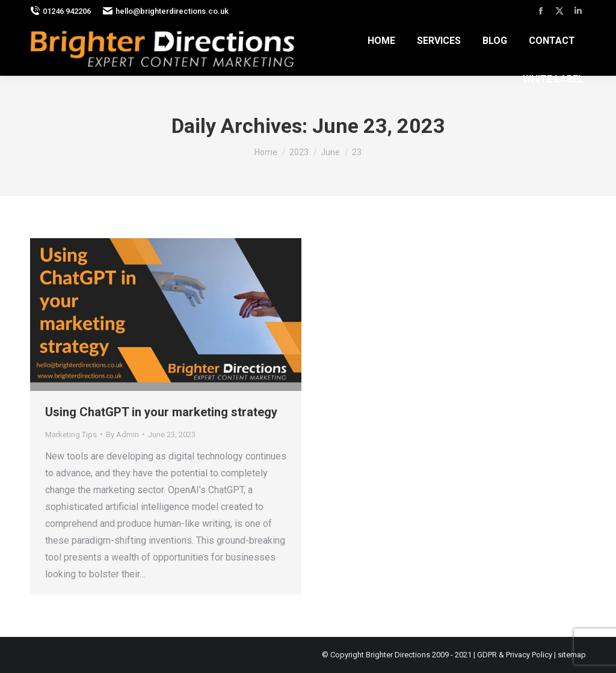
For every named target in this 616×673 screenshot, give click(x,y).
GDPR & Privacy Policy (515, 655)
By (122, 435)
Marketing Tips (71, 435)
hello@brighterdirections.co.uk (166, 11)
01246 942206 (60, 11)
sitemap (572, 655)
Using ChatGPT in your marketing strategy (161, 412)
